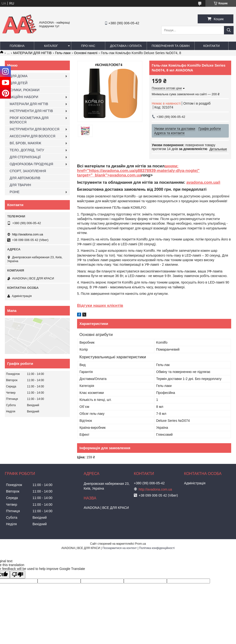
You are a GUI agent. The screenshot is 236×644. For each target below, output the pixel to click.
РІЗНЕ (15, 192)
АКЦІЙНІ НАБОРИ (24, 97)
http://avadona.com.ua (28, 234)
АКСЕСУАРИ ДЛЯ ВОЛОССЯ (33, 136)
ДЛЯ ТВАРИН (20, 185)
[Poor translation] (18, 575)
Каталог (51, 46)
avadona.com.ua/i (203, 182)
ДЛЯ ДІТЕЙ (19, 83)
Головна (17, 46)
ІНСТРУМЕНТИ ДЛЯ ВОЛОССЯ (34, 129)
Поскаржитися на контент (119, 548)
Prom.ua (141, 544)
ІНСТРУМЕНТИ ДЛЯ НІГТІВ (31, 111)
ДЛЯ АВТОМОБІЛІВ (25, 178)
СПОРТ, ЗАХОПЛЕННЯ (28, 171)
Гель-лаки (63, 53)
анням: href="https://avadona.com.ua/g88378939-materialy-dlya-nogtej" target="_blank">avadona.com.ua (138, 171)
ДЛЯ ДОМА (19, 76)
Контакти (211, 46)
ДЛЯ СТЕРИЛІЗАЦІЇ (25, 157)
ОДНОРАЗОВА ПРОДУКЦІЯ (31, 164)
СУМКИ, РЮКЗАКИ (25, 90)
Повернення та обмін (171, 46)
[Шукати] (229, 30)
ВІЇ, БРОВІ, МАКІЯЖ (25, 143)
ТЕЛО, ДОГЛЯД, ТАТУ (27, 150)
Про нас (88, 46)
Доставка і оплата (126, 46)
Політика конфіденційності (157, 548)
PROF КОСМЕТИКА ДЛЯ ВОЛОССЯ (29, 120)
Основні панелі (86, 53)
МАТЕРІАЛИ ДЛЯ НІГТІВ (33, 53)
